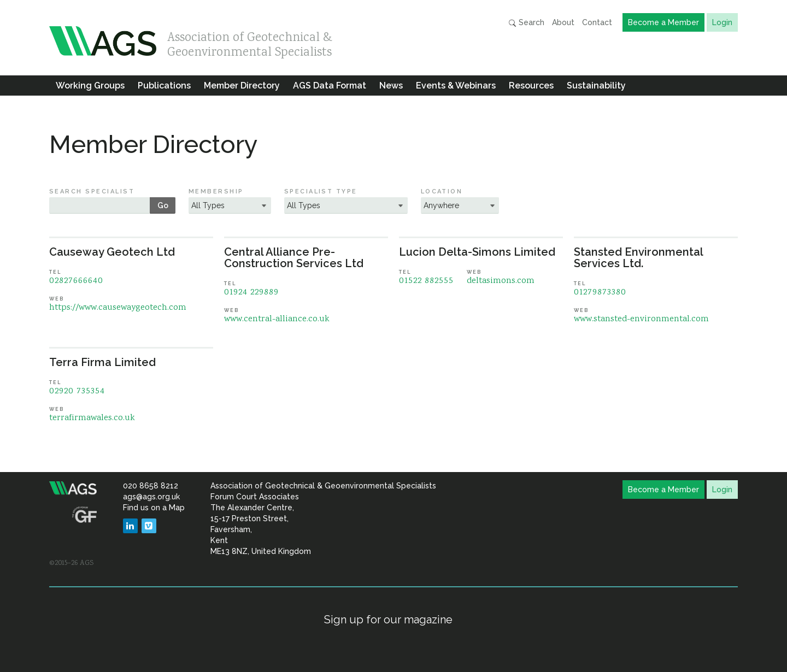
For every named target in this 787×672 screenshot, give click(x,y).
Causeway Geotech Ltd (112, 252)
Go (163, 205)
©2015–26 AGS (71, 563)
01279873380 (600, 293)
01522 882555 (426, 281)
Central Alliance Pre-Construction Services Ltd (294, 258)
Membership (216, 191)
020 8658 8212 (151, 486)
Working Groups (90, 86)
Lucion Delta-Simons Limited (477, 252)
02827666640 (76, 281)
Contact (597, 22)
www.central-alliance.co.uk (277, 319)
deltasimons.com (501, 281)
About (563, 22)
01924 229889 (251, 293)
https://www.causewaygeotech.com (118, 308)
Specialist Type (321, 191)
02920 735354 (77, 391)
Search (526, 23)
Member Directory (242, 86)
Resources (531, 86)
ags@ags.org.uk (151, 497)
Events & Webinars (456, 86)
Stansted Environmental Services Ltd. (638, 258)
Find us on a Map (154, 508)
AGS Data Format (330, 86)
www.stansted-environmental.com (641, 319)
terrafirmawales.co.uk (92, 418)
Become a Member (663, 22)
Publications (164, 86)
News (391, 86)
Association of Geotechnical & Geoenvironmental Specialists (250, 42)
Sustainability (596, 86)
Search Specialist (92, 191)
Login (722, 22)
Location (442, 191)
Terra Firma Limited (102, 362)
